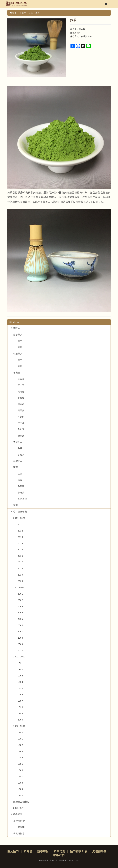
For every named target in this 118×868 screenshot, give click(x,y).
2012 (20, 531)
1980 (20, 732)
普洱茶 (21, 493)
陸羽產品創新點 (21, 802)
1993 (20, 676)
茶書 (16, 505)
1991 (20, 663)
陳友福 (21, 404)
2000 (20, 720)
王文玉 (21, 385)
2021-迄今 (19, 808)
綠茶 (20, 480)
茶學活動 (60, 852)
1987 (20, 776)
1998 (20, 707)
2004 (20, 613)
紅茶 (20, 474)
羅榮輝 (21, 410)
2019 (20, 575)
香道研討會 (19, 833)
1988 (20, 783)
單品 (20, 341)
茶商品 (17, 328)
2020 (20, 581)
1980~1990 (19, 726)
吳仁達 (21, 429)
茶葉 (16, 467)
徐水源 (21, 379)
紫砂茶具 (18, 335)
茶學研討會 (19, 821)
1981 (20, 739)
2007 (20, 631)
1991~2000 (19, 657)
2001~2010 (19, 587)
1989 (20, 789)
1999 (20, 713)
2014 (20, 543)
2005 (20, 619)
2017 (20, 562)
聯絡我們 (59, 855)
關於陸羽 (13, 852)
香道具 (21, 455)
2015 (20, 550)
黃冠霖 (21, 398)
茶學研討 (18, 814)
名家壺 (17, 373)
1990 (20, 795)
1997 (20, 701)
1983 (20, 751)
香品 (20, 448)
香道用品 (18, 442)
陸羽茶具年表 (20, 512)
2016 (20, 556)
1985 (20, 764)
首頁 (13, 13)
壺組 (20, 347)
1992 (20, 669)
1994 (20, 682)
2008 (20, 638)
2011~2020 (19, 518)
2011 (20, 524)
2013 (20, 537)
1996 (20, 695)
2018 (20, 568)
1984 (20, 758)
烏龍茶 (21, 486)
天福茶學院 (99, 852)
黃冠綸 (21, 392)
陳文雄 (21, 423)
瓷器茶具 (18, 354)
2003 (20, 606)
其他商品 (18, 461)
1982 (20, 745)
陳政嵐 (21, 436)
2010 (20, 650)
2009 (20, 644)
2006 (20, 625)
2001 (20, 594)
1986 (20, 770)
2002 (20, 600)
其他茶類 (22, 499)
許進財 (21, 417)
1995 (20, 688)
